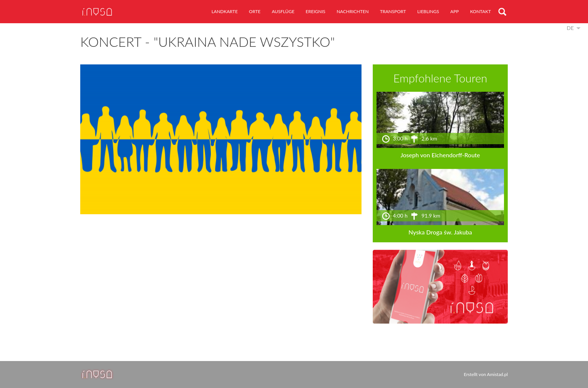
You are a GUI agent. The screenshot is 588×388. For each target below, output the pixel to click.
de (570, 28)
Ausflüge (283, 11)
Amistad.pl (497, 374)
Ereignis (316, 11)
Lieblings (428, 11)
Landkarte (225, 11)
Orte (255, 11)
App (455, 11)
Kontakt (480, 11)
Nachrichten (353, 11)
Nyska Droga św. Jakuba (440, 232)
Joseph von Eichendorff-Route (440, 155)
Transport (393, 11)
